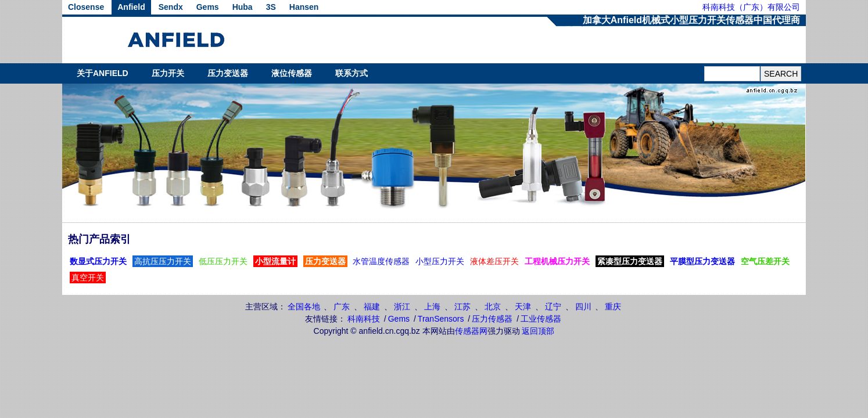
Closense (86, 7)
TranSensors (441, 319)
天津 (523, 307)
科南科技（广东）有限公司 (751, 7)
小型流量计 (275, 261)
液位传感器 (292, 73)
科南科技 (364, 319)
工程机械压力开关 (557, 261)
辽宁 (553, 307)
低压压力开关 (223, 261)
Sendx (171, 7)
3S (271, 7)
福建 (372, 307)
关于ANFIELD (103, 73)
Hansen (304, 7)
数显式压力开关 (98, 261)
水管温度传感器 (381, 261)
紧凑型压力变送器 (630, 261)
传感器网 (471, 331)
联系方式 (351, 73)
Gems (208, 7)
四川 (583, 307)
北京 (493, 307)
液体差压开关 (494, 261)
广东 (342, 307)
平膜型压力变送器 (702, 261)
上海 (432, 307)
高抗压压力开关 (163, 261)
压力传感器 (492, 319)
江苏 (462, 307)
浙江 (402, 307)
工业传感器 (541, 319)
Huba (243, 7)
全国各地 (304, 307)
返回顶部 (538, 331)
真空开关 (88, 278)
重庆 (613, 307)
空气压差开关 (765, 261)
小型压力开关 (440, 261)
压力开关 (168, 73)
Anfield (131, 7)
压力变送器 (228, 73)
